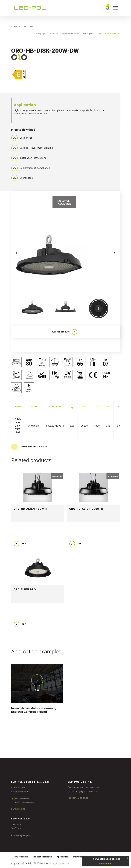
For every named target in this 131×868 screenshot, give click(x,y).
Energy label (22, 178)
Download (79, 857)
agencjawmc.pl (61, 863)
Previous (16, 26)
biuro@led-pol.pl (19, 809)
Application (63, 857)
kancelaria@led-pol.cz (78, 798)
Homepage (40, 34)
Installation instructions (29, 158)
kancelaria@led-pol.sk (21, 835)
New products (21, 857)
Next (32, 26)
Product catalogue (42, 857)
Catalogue (53, 34)
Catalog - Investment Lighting (32, 148)
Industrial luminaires (70, 34)
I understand (104, 864)
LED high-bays (89, 34)
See (37, 690)
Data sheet (22, 138)
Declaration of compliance (31, 168)
